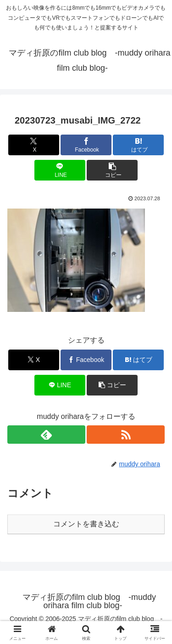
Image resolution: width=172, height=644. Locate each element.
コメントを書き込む (86, 524)
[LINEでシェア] (60, 170)
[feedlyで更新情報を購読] (46, 435)
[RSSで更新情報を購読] (126, 435)
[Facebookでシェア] (86, 145)
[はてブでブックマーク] (138, 145)
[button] (112, 170)
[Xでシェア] (34, 145)
